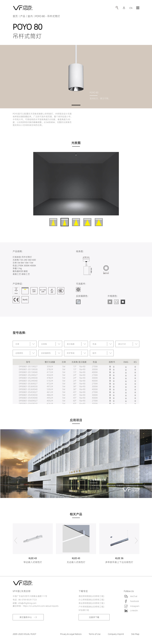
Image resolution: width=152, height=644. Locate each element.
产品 (23, 16)
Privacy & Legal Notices (71, 634)
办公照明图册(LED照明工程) (91, 600)
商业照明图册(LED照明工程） (92, 603)
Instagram (135, 606)
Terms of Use (95, 634)
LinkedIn (134, 610)
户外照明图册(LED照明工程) (91, 607)
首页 (15, 16)
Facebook (134, 601)
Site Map (135, 634)
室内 (30, 16)
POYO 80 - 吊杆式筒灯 (48, 16)
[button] (76, 105)
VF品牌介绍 (84, 610)
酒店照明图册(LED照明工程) (91, 596)
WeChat (134, 596)
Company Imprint (116, 634)
